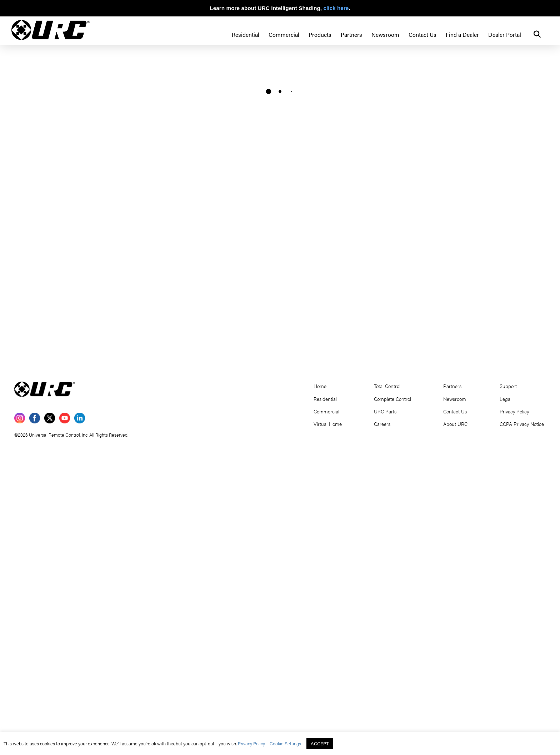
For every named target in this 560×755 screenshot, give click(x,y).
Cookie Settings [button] (285, 744)
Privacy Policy (251, 744)
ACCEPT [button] (320, 743)
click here (336, 8)
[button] (537, 34)
